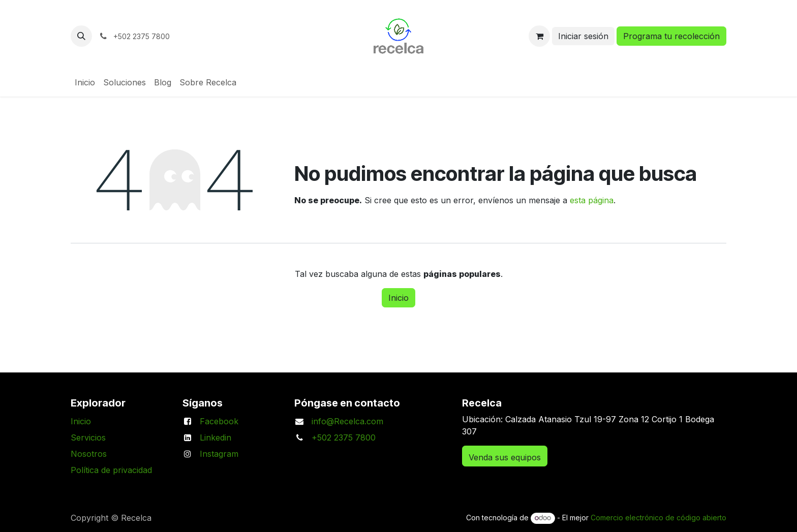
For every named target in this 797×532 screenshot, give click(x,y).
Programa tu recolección (671, 36)
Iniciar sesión (583, 36)
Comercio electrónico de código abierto (658, 518)
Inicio (398, 298)
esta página (592, 200)
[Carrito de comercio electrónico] (539, 36)
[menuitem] (85, 82)
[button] (81, 36)
